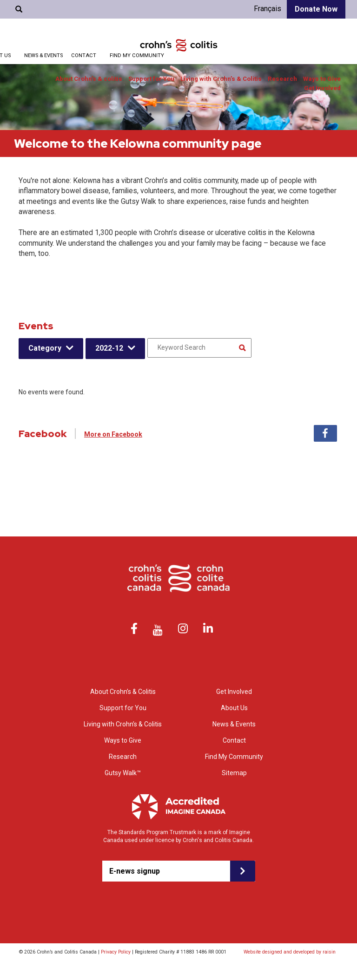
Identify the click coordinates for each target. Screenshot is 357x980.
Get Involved (322, 88)
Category (45, 348)
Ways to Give (322, 79)
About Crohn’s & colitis (89, 79)
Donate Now (316, 9)
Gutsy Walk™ (123, 773)
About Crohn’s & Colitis (123, 692)
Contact (84, 56)
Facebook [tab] (325, 433)
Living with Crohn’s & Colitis (221, 79)
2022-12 (109, 348)
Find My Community (137, 56)
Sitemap (234, 773)
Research (282, 79)
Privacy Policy (116, 952)
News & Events (43, 56)
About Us (234, 708)
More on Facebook (113, 434)
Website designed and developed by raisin (290, 952)
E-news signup (135, 871)
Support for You (151, 79)
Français (268, 9)
